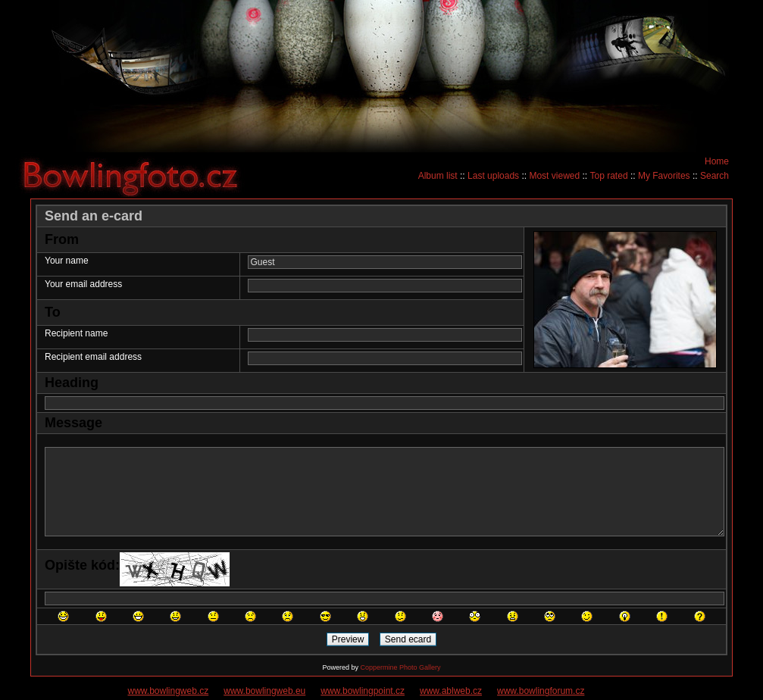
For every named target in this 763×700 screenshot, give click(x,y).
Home (717, 161)
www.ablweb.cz (451, 691)
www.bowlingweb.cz (169, 691)
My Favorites (664, 176)
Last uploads (493, 176)
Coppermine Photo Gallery (400, 667)
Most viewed (554, 176)
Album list (438, 176)
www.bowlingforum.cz (541, 691)
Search (715, 176)
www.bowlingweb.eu (264, 691)
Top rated (609, 176)
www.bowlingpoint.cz (363, 691)
